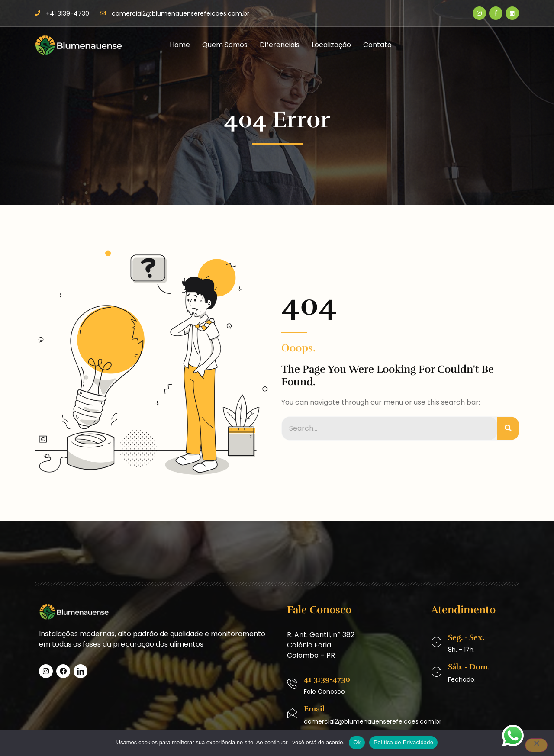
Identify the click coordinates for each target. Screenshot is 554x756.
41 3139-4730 (327, 679)
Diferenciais (280, 45)
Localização (331, 45)
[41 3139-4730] (292, 684)
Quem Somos (225, 45)
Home (180, 45)
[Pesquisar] (508, 428)
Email (314, 709)
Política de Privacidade (403, 742)
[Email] (292, 714)
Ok (357, 742)
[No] (536, 745)
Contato (377, 45)
